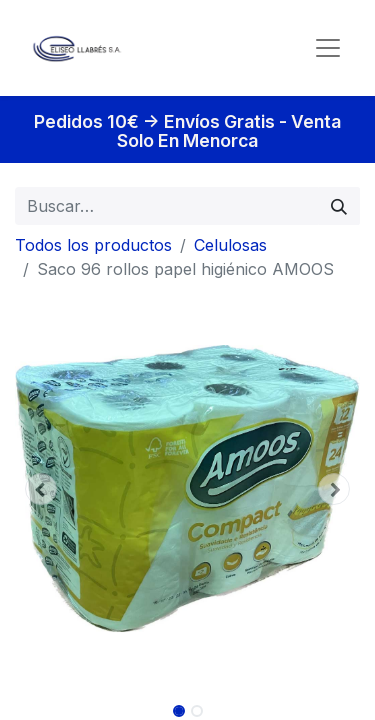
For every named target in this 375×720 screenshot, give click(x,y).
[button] (41, 489)
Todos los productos (93, 245)
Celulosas (230, 245)
